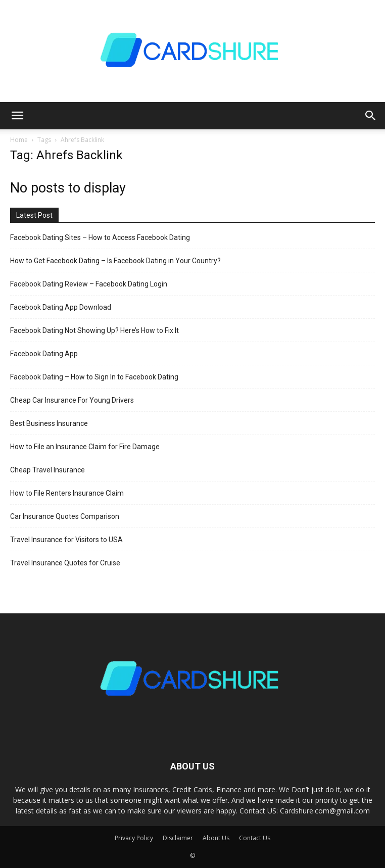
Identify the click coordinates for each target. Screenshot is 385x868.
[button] (17, 116)
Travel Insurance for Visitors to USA (66, 540)
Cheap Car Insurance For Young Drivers (72, 400)
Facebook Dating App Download (61, 307)
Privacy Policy (134, 838)
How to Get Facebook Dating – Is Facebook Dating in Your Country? (115, 261)
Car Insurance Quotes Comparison (65, 516)
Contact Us (255, 838)
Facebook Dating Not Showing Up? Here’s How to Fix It (94, 330)
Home (19, 140)
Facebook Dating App (44, 354)
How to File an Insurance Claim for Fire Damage (85, 447)
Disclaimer (178, 838)
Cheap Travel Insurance (47, 470)
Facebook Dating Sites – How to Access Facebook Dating (100, 237)
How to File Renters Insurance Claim (67, 493)
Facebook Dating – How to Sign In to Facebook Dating (94, 377)
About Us (216, 838)
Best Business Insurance (49, 423)
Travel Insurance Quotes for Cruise (65, 563)
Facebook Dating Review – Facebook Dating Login (89, 284)
